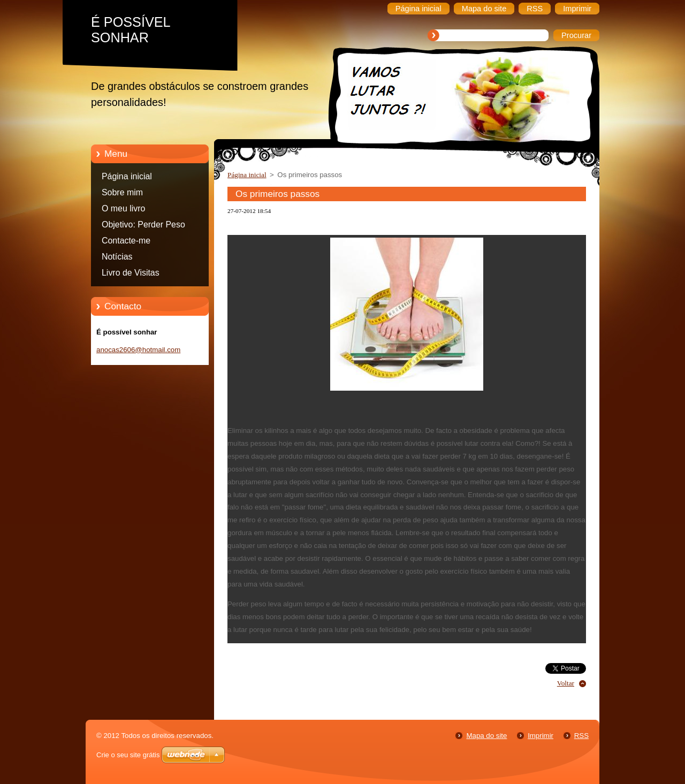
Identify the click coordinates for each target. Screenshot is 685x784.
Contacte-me (126, 241)
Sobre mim (122, 192)
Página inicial (127, 176)
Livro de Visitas (131, 273)
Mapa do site (486, 736)
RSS (581, 736)
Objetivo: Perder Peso (143, 224)
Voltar (566, 683)
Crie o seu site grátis (128, 755)
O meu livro (123, 208)
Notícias (117, 257)
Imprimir (541, 736)
